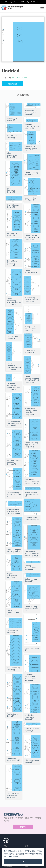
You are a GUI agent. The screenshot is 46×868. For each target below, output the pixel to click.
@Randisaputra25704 (20, 77)
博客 (27, 866)
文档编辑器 (8, 866)
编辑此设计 (13, 84)
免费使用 (23, 827)
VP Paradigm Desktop (30, 2)
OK (23, 861)
